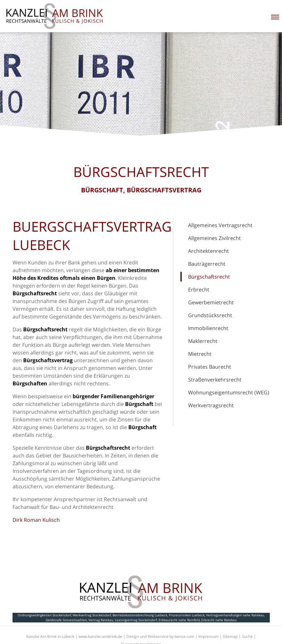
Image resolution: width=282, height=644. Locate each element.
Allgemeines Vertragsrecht (220, 225)
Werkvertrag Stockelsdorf (92, 615)
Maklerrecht (203, 341)
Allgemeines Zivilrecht (214, 238)
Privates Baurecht (210, 367)
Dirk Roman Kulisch (36, 520)
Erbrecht (199, 290)
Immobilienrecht (208, 328)
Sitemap (230, 636)
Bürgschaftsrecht (209, 277)
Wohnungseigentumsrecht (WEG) (229, 392)
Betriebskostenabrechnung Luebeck (140, 615)
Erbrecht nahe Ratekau (219, 620)
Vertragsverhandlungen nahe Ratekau (235, 615)
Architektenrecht (209, 251)
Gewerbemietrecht (211, 302)
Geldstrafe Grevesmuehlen (66, 620)
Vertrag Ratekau (101, 620)
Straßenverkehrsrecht (215, 380)
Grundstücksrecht (210, 315)
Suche (247, 636)
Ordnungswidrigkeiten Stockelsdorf (44, 615)
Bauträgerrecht (207, 264)
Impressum (209, 636)
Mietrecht (200, 354)
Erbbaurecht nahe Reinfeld (179, 620)
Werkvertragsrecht (211, 405)
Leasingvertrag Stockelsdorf (136, 620)
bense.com (184, 636)
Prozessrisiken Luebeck (187, 615)
